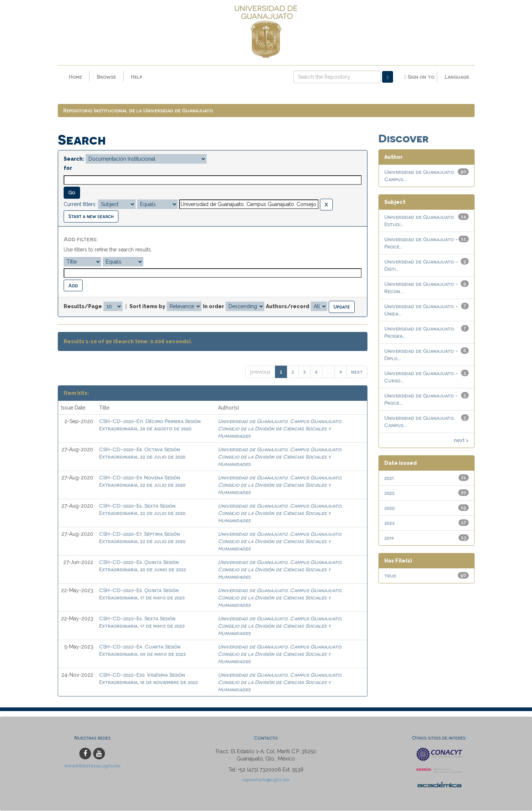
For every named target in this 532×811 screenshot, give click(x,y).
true (390, 576)
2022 (389, 493)
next (357, 372)
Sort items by (147, 307)
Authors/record (288, 307)
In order (214, 307)
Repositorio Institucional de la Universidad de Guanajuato (138, 111)
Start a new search (91, 216)
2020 (389, 508)
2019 (389, 538)
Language (457, 77)
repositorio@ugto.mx (266, 780)
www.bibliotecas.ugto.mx (93, 766)
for (68, 168)
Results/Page (83, 307)
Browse (106, 77)
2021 (389, 478)
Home (75, 77)
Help (137, 77)
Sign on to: (419, 77)
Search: (74, 159)
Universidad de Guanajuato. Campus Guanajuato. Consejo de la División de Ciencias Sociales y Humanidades (280, 429)
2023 (389, 523)
